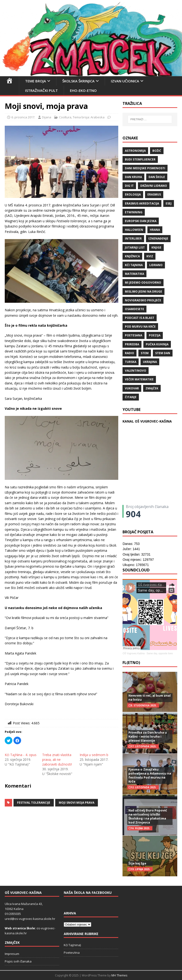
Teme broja (36, 81)
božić (157, 151)
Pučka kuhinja (157, 344)
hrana (155, 230)
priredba (132, 344)
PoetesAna (72, 953)
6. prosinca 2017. (23, 117)
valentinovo (136, 371)
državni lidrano (154, 186)
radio (130, 353)
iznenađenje (158, 238)
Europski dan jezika (141, 221)
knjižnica (132, 256)
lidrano (156, 265)
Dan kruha (133, 177)
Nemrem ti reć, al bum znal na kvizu (150, 697)
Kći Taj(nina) (72, 945)
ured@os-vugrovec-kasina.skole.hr (30, 919)
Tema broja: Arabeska (89, 117)
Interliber (133, 238)
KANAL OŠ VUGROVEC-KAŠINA (147, 421)
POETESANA (134, 335)
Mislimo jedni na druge (143, 292)
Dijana (47, 117)
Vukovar (132, 388)
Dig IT (129, 186)
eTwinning (134, 212)
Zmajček (152, 388)
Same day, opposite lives (160, 653)
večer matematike (139, 379)
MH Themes (119, 975)
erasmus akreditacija (142, 203)
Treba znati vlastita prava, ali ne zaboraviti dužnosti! (57, 759)
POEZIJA (155, 335)
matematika (134, 274)
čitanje (131, 397)
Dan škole (157, 177)
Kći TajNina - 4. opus (21, 755)
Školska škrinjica (78, 81)
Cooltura (65, 117)
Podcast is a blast (140, 318)
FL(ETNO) (131, 663)
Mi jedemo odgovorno (143, 283)
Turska (131, 362)
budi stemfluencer (140, 159)
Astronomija (135, 151)
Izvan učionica (125, 81)
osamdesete (134, 309)
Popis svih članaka (18, 961)
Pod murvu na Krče (140, 327)
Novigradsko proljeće (143, 300)
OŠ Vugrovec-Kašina (134, 653)
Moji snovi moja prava (77, 803)
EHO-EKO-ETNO (83, 90)
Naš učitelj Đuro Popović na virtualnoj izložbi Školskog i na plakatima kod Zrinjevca (148, 816)
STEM (145, 353)
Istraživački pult (41, 90)
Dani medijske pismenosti (145, 168)
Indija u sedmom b (94, 755)
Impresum (12, 954)
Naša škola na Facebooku (88, 893)
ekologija (133, 194)
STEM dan (163, 353)
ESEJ (169, 203)
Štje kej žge (137, 863)
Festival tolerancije (34, 803)
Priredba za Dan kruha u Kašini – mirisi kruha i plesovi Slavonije (148, 736)
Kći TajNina (134, 265)
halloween (134, 230)
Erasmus (154, 194)
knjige (156, 247)
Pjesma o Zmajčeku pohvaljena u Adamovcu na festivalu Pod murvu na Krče (150, 775)
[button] (61, 714)
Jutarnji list (135, 247)
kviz (150, 256)
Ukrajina (150, 362)
